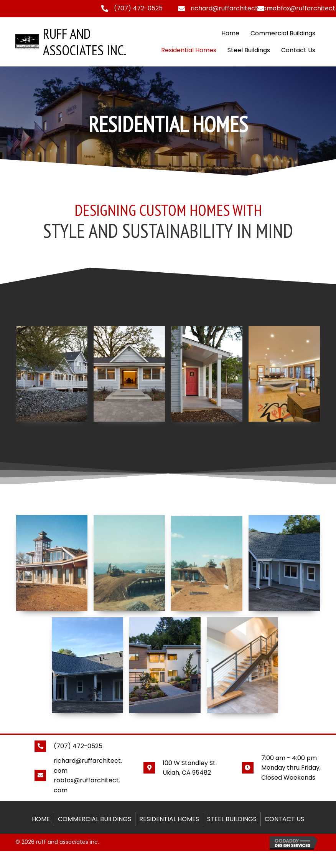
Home (230, 33)
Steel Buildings (249, 50)
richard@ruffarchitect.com (232, 8)
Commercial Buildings (283, 33)
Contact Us (298, 50)
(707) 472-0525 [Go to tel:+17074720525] (78, 746)
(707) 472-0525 (138, 8)
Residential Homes (189, 50)
